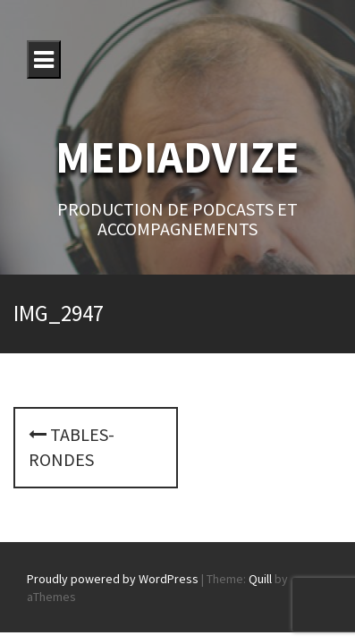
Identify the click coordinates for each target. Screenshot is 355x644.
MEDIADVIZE (177, 157)
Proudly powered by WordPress (113, 579)
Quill (260, 579)
